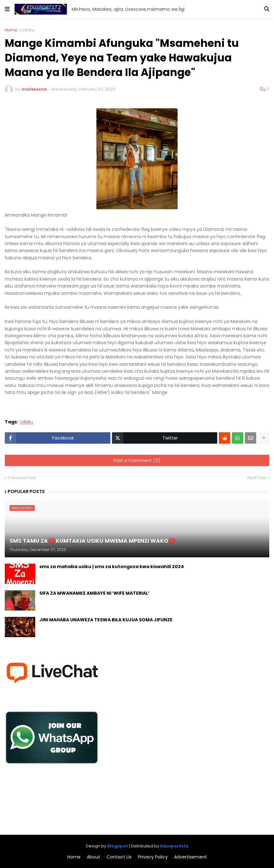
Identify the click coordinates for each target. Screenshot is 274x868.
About (94, 857)
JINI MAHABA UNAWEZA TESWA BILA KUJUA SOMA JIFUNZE (106, 620)
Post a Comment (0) (137, 460)
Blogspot (118, 846)
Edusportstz (174, 846)
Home (11, 30)
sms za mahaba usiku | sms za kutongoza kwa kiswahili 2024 (112, 567)
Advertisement (191, 857)
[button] (7, 9)
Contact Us (119, 857)
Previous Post (22, 478)
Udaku (28, 30)
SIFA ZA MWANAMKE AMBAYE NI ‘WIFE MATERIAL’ (94, 593)
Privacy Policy (153, 857)
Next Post (257, 478)
